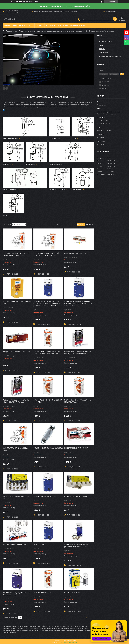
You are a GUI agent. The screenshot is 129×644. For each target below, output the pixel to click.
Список (90, 224)
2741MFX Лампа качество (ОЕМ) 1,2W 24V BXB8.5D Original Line (47, 353)
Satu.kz (74, 640)
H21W (5, 215)
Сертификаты (104, 53)
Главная (7, 25)
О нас (31, 25)
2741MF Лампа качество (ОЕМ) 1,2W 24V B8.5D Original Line (46, 254)
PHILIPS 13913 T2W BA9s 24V (14, 544)
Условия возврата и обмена (74, 25)
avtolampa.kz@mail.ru (104, 130)
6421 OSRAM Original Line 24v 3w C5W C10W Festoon (78, 401)
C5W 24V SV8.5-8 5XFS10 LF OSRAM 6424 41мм (48, 401)
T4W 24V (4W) (39, 544)
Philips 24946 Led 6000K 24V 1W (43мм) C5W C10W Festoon (16, 401)
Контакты (40, 25)
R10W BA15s (31, 164)
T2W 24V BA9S (55, 138)
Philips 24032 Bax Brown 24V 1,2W (16, 352)
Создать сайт (27, 2)
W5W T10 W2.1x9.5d (11, 190)
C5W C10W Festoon (11, 138)
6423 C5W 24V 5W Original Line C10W (15, 449)
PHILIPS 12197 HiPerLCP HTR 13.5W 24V (17, 302)
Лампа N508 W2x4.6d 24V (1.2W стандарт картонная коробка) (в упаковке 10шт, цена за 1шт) (47, 303)
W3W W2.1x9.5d (56, 164)
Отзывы (102, 49)
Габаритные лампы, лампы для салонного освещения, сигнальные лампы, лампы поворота (52, 31)
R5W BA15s (7, 164)
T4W (75, 138)
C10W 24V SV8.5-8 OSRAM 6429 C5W (48, 448)
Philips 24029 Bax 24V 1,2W (75, 253)
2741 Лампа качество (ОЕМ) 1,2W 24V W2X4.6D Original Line (16, 254)
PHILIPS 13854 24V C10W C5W (76, 448)
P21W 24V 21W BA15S (57, 190)
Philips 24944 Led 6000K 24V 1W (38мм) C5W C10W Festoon (77, 353)
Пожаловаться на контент (69, 642)
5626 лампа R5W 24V (42, 593)
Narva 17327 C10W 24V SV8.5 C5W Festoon (16, 497)
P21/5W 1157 (77, 190)
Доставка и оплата (53, 25)
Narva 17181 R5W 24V (73, 593)
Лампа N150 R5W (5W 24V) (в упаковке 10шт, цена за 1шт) (76, 545)
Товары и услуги (19, 25)
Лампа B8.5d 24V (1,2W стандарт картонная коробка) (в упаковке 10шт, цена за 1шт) (78, 303)
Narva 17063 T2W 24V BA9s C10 (77, 496)
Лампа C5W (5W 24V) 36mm (45, 496)
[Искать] (115, 19)
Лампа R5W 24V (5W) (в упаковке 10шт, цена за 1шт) (17, 594)
